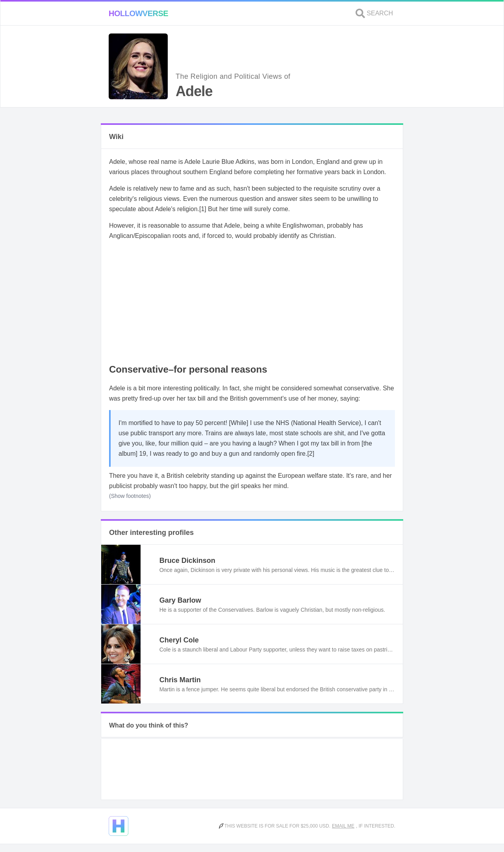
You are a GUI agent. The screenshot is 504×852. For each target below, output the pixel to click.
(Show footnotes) (130, 496)
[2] (311, 454)
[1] (203, 209)
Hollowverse (138, 13)
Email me (343, 826)
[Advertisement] (252, 303)
